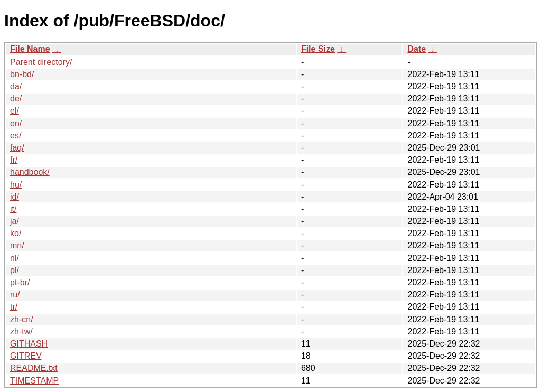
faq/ (17, 148)
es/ (16, 136)
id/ (15, 197)
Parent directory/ (41, 62)
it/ (13, 209)
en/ (16, 123)
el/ (15, 111)
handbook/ (30, 172)
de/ (16, 99)
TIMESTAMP (34, 381)
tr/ (14, 307)
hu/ (16, 185)
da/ (16, 86)
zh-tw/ (21, 332)
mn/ (17, 245)
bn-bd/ (22, 74)
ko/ (16, 233)
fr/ (14, 160)
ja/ (15, 221)
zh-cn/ (22, 319)
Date (417, 49)
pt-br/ (20, 282)
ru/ (15, 295)
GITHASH (29, 344)
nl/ (15, 258)
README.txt (34, 368)
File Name (30, 49)
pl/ (15, 270)
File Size (318, 49)
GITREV (26, 356)
